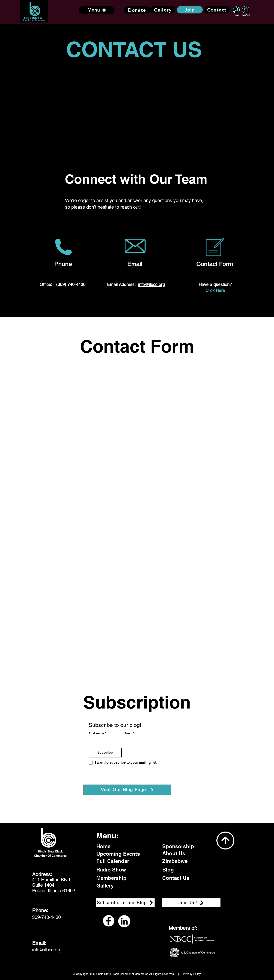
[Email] (157, 741)
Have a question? (215, 285)
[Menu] (97, 10)
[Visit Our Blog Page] (127, 790)
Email (129, 733)
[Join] (190, 10)
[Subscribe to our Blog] (125, 903)
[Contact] (217, 10)
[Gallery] (163, 10)
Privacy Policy (192, 974)
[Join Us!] (191, 903)
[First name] (104, 741)
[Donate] (137, 10)
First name (97, 733)
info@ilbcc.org (151, 285)
